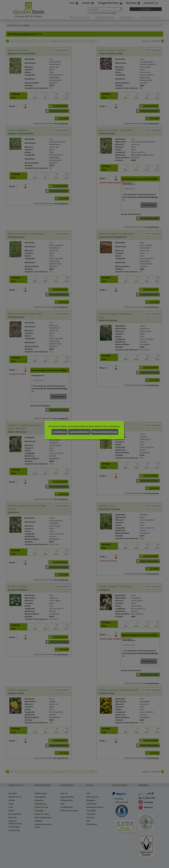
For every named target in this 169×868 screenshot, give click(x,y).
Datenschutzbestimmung (105, 432)
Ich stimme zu (59, 432)
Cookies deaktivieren (79, 432)
